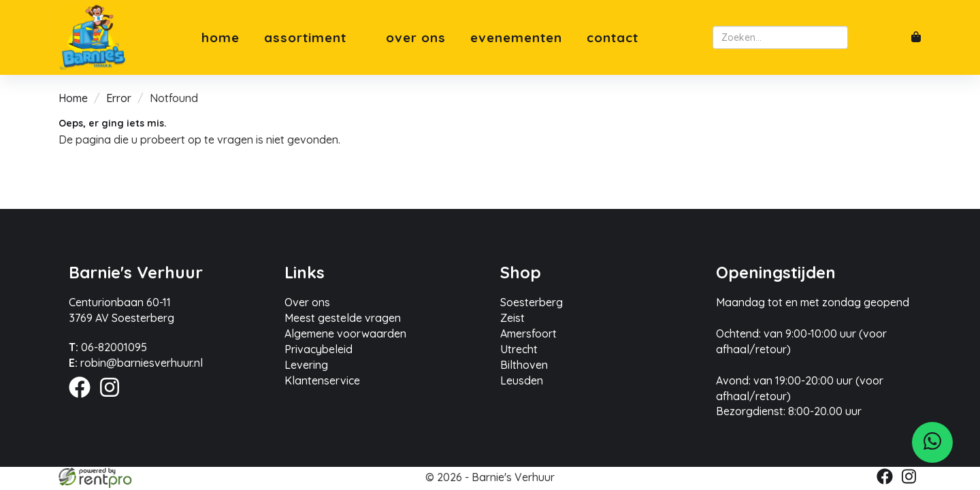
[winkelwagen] (916, 38)
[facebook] (84, 399)
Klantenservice (322, 380)
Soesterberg (532, 302)
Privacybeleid (318, 349)
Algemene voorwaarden (345, 333)
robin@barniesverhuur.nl (136, 363)
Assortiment (313, 38)
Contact (612, 38)
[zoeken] (859, 37)
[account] (887, 37)
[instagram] (114, 399)
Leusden (522, 380)
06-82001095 (108, 347)
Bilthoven (524, 365)
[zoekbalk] (780, 37)
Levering (306, 365)
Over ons (416, 38)
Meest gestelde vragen (343, 318)
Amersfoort (528, 333)
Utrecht (519, 349)
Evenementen (516, 38)
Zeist (512, 318)
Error (119, 98)
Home (220, 38)
